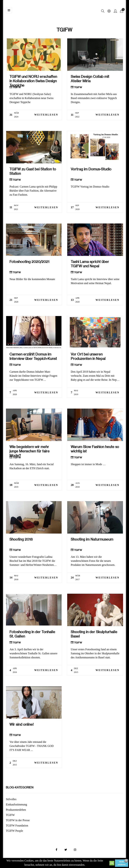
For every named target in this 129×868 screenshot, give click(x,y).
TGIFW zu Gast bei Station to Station (33, 171)
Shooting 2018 (21, 539)
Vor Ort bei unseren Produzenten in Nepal (88, 356)
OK (112, 863)
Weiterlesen (46, 115)
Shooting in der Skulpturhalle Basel (94, 634)
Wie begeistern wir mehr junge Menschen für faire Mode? (29, 449)
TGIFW (17, 87)
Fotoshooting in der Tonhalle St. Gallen (32, 634)
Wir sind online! (22, 724)
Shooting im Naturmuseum (92, 539)
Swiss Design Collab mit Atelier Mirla (90, 79)
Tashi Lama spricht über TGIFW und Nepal (90, 264)
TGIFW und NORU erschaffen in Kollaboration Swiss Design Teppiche (33, 79)
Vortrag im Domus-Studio (91, 169)
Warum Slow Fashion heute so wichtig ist (95, 449)
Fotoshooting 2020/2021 (29, 262)
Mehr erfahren (121, 863)
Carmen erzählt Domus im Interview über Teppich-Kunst (33, 356)
